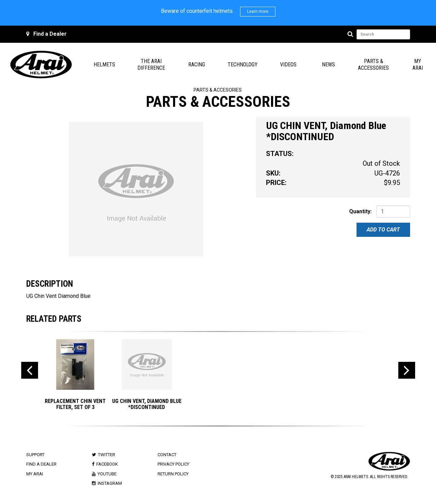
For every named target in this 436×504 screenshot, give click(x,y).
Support (35, 455)
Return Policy (173, 474)
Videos (288, 65)
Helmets (104, 65)
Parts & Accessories (373, 65)
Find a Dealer (50, 34)
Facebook (107, 464)
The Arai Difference (151, 65)
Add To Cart (383, 230)
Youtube (107, 474)
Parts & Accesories (218, 90)
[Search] (351, 34)
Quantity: (360, 211)
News (328, 65)
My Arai (418, 65)
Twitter (107, 455)
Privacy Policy (173, 464)
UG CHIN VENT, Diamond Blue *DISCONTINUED (147, 404)
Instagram (110, 483)
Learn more (258, 11)
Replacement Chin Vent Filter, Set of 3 (75, 404)
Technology (243, 65)
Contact (167, 455)
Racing (197, 65)
